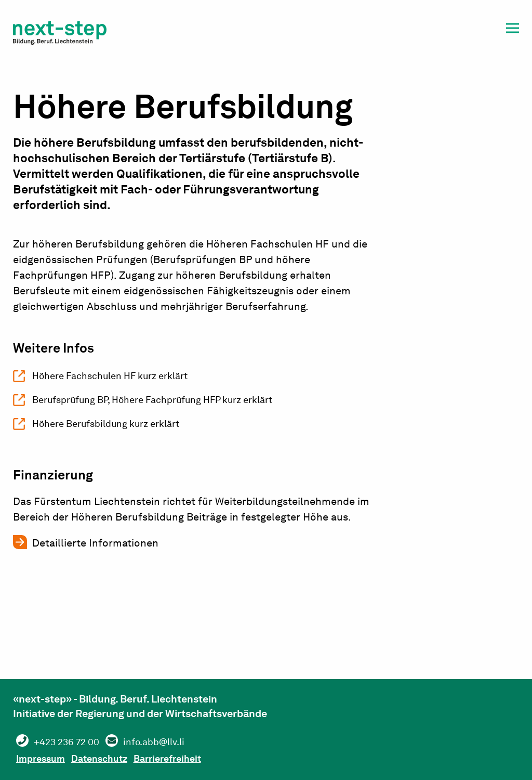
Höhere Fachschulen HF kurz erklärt (120, 377)
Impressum (45, 757)
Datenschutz (114, 757)
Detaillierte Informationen (95, 549)
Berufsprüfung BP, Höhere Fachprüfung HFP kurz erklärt (169, 403)
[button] (513, 30)
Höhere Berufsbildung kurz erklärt (115, 429)
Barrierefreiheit (192, 757)
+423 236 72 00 (72, 742)
